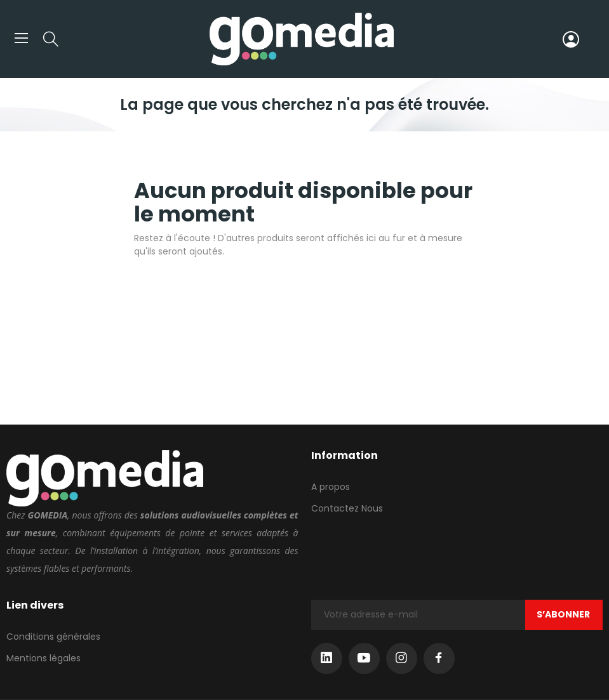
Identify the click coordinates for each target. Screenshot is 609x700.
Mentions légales (43, 658)
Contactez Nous (347, 508)
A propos (331, 487)
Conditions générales (53, 637)
